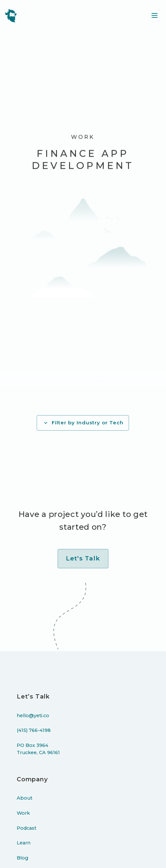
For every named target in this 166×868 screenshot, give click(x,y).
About (25, 798)
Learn (24, 843)
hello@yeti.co (33, 716)
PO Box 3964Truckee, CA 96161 (38, 749)
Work (23, 813)
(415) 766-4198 (34, 730)
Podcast (27, 828)
